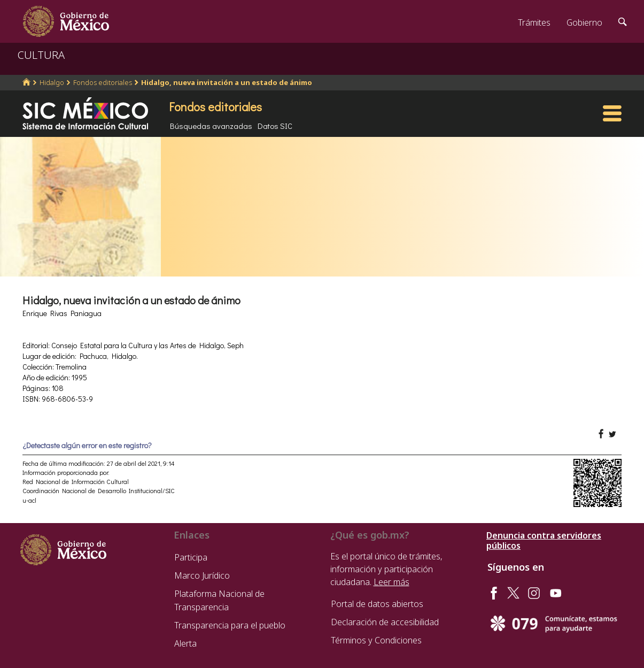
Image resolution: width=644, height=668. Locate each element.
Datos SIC (275, 126)
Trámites (534, 22)
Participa (191, 557)
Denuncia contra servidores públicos (544, 541)
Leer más (391, 582)
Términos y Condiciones (376, 640)
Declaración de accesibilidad (385, 622)
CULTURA (41, 55)
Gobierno (584, 22)
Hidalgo (52, 82)
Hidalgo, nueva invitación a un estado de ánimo (227, 82)
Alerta (185, 643)
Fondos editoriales (103, 82)
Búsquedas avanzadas (211, 126)
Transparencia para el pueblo (230, 625)
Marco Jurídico (202, 575)
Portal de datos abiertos (377, 604)
